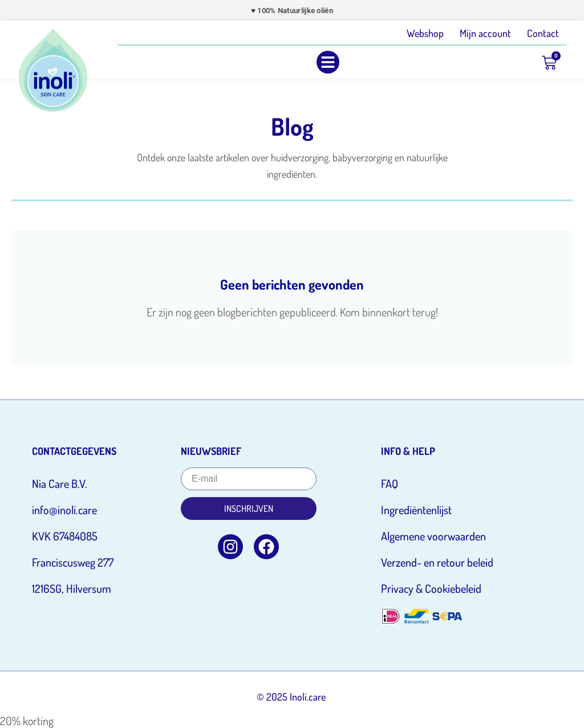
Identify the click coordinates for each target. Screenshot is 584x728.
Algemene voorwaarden (433, 536)
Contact (543, 33)
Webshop (425, 33)
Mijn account (485, 33)
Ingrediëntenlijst (416, 510)
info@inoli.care (64, 510)
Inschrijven (249, 509)
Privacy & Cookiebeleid (431, 588)
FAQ (390, 483)
